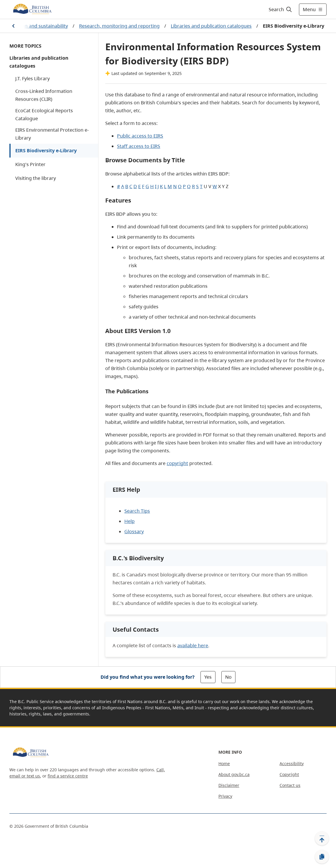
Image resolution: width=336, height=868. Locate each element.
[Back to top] (322, 838)
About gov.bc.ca (234, 774)
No (228, 677)
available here (193, 645)
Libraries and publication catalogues (211, 26)
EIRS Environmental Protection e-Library (52, 134)
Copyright (289, 774)
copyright (177, 463)
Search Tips (137, 511)
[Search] (281, 9)
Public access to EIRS (140, 136)
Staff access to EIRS (139, 146)
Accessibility (292, 764)
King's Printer (30, 164)
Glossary (134, 531)
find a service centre (68, 776)
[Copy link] (322, 857)
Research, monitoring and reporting (119, 26)
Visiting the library (36, 178)
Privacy (225, 796)
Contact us (290, 785)
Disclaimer (229, 785)
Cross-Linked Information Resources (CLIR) (44, 95)
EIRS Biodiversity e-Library (46, 150)
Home (224, 764)
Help (129, 521)
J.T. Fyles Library (32, 78)
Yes (208, 677)
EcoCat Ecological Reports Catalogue (44, 114)
